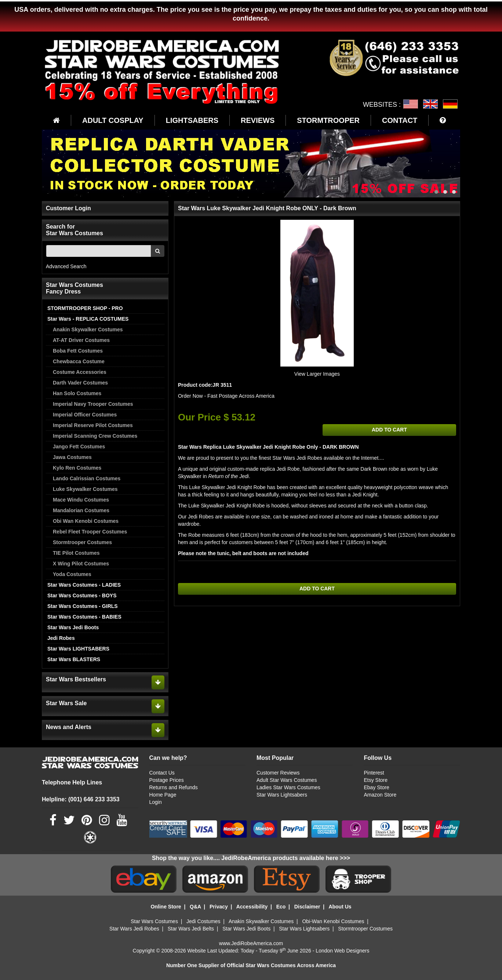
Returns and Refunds (174, 787)
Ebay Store (376, 787)
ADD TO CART (389, 430)
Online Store (166, 907)
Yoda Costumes (72, 574)
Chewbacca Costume (79, 361)
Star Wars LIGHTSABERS (78, 649)
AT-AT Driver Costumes (81, 340)
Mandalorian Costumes (81, 510)
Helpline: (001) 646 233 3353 (81, 799)
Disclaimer (307, 907)
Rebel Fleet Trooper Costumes (90, 532)
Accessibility (252, 907)
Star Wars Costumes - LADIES (84, 585)
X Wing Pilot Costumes (81, 564)
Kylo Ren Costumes (77, 468)
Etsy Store (376, 780)
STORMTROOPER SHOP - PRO (85, 308)
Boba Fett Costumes (78, 351)
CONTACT (400, 120)
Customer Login (68, 208)
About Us (340, 907)
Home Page (163, 795)
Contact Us (162, 773)
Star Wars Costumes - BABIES (84, 617)
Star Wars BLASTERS (74, 659)
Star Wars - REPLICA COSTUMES (88, 319)
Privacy (219, 907)
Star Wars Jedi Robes (134, 929)
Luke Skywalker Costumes (85, 489)
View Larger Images (317, 374)
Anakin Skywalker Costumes (88, 329)
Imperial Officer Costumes (85, 415)
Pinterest (374, 773)
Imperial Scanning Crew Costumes (95, 436)
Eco (281, 907)
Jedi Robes (61, 638)
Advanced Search (66, 266)
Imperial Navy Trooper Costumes (93, 404)
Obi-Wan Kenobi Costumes (333, 921)
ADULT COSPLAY (113, 120)
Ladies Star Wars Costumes (288, 787)
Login (156, 802)
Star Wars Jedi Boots (73, 627)
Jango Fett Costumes (79, 447)
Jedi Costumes (203, 921)
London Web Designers (342, 951)
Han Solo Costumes (77, 393)
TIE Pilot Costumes (76, 553)
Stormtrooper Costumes (82, 542)
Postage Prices (167, 780)
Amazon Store (380, 795)
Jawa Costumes (72, 457)
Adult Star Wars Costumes (287, 780)
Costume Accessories (80, 372)
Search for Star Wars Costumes (74, 230)
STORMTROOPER (328, 120)
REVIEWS (258, 120)
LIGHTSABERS (192, 120)
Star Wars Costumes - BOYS (82, 595)
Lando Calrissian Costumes (87, 478)
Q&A (195, 907)
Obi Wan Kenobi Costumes (86, 521)
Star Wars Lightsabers (282, 795)
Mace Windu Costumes (81, 500)
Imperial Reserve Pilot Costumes (93, 425)
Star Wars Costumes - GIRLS (83, 606)
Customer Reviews (278, 773)
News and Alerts (69, 727)
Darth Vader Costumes (80, 383)
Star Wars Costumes (154, 921)
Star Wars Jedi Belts (191, 929)
